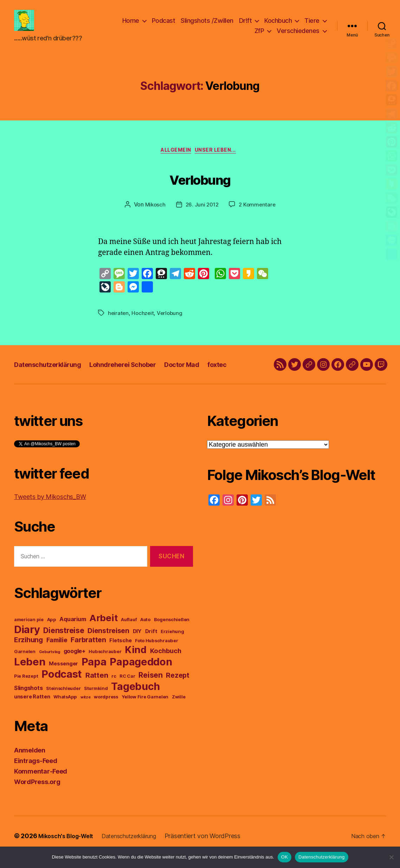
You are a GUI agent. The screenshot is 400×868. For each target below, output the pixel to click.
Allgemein (175, 162)
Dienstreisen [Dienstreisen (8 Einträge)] (108, 643)
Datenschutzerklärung (52, 377)
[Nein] (391, 857)
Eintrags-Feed (36, 773)
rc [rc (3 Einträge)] (114, 688)
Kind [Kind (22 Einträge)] (136, 662)
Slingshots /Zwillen (207, 26)
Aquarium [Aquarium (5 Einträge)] (73, 631)
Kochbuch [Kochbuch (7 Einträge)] (166, 663)
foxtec (244, 377)
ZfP (259, 36)
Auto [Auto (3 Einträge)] (145, 632)
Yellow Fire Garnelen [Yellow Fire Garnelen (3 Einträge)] (145, 709)
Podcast (164, 26)
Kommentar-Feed (41, 784)
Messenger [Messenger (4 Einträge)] (63, 676)
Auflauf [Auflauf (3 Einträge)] (129, 632)
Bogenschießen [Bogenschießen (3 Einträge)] (172, 632)
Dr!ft (246, 26)
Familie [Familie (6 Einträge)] (57, 652)
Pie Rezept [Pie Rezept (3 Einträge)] (26, 688)
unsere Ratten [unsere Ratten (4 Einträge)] (32, 709)
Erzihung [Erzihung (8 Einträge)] (28, 652)
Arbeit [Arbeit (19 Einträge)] (103, 630)
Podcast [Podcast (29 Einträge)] (62, 686)
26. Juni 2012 (202, 217)
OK (285, 857)
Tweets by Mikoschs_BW (50, 509)
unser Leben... (220, 162)
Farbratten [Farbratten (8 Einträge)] (88, 652)
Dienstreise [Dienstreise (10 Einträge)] (64, 643)
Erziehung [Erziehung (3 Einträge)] (172, 644)
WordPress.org (37, 794)
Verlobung (200, 189)
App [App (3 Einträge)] (52, 632)
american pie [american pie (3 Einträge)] (29, 632)
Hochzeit (144, 325)
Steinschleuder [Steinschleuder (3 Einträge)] (63, 701)
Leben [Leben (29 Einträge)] (30, 674)
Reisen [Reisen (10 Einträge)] (150, 687)
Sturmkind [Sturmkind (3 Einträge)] (96, 701)
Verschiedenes (298, 36)
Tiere (312, 26)
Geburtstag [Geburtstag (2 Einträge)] (50, 664)
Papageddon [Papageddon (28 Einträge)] (141, 674)
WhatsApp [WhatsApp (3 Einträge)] (65, 709)
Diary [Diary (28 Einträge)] (27, 642)
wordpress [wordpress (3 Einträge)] (106, 709)
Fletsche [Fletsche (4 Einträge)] (120, 653)
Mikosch (154, 217)
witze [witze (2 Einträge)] (86, 709)
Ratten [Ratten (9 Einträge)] (97, 687)
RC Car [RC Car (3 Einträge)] (127, 688)
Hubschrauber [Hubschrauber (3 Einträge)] (105, 664)
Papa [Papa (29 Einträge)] (94, 674)
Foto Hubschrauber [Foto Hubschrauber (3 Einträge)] (156, 653)
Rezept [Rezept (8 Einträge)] (178, 688)
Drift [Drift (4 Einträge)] (151, 644)
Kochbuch (278, 26)
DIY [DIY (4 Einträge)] (137, 644)
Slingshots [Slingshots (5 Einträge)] (28, 700)
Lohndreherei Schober (137, 377)
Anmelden (30, 762)
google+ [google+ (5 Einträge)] (75, 663)
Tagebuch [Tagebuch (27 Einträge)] (136, 699)
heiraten (119, 325)
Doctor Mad (204, 377)
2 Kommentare (258, 217)
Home (131, 26)
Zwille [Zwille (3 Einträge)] (179, 709)
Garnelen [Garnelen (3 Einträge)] (25, 664)
